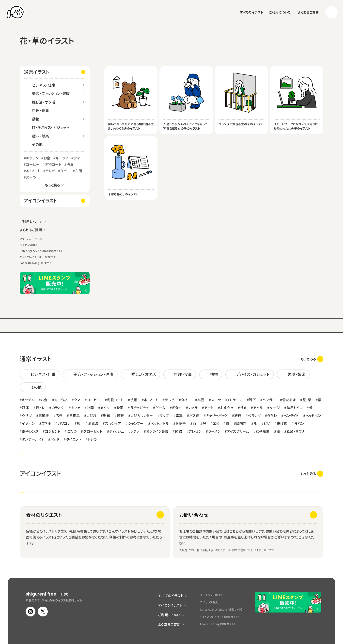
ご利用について (280, 12)
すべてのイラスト (252, 12)
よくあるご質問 (308, 12)
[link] (312, 359)
